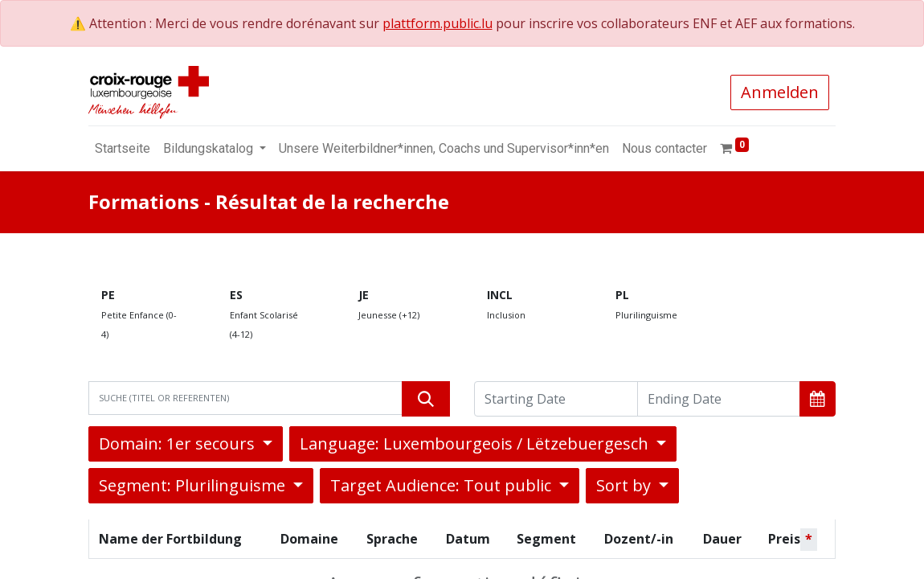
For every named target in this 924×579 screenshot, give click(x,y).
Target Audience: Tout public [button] (443, 485)
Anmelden (780, 92)
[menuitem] (123, 149)
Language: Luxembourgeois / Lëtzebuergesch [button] (476, 443)
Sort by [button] (626, 485)
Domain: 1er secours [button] (179, 443)
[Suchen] (426, 399)
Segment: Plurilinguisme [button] (194, 485)
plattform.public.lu (437, 23)
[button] (818, 399)
